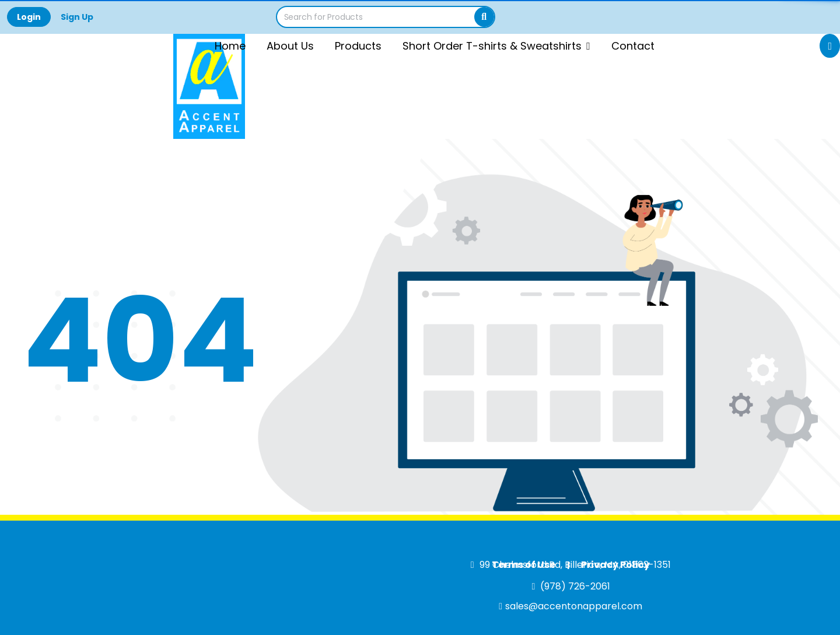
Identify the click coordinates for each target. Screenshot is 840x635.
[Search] (484, 17)
